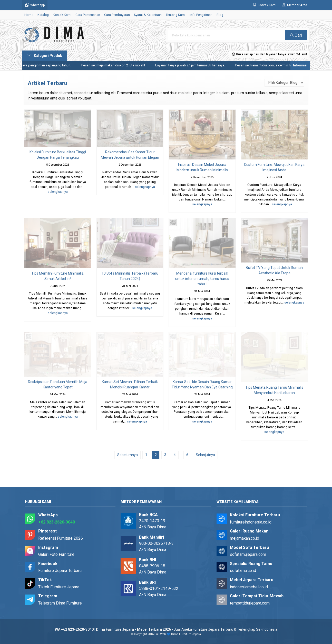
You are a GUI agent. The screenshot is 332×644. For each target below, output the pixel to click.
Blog (220, 15)
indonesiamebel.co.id (249, 587)
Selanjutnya (205, 455)
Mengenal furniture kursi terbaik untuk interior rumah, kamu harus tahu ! (202, 279)
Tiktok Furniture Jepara (59, 587)
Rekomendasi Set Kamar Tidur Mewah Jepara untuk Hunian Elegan (130, 155)
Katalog (43, 15)
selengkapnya (58, 192)
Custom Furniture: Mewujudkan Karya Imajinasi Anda (274, 167)
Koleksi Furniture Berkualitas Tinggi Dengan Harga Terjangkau (58, 155)
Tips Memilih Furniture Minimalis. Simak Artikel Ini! (58, 276)
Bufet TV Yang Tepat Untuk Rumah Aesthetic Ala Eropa (274, 270)
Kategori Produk (45, 56)
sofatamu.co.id (243, 571)
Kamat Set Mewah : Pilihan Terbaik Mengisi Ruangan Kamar (130, 384)
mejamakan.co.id (245, 538)
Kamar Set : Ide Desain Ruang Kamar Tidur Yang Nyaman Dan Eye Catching (202, 384)
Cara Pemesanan (88, 15)
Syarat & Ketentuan (148, 15)
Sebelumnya (128, 455)
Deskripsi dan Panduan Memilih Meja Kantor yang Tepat (58, 384)
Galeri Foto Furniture (56, 554)
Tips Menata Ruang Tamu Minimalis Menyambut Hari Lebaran (274, 390)
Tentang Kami (176, 15)
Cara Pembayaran (117, 15)
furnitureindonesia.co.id (251, 522)
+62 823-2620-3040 (57, 522)
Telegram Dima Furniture (60, 603)
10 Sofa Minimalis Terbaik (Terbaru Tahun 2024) (130, 276)
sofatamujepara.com (248, 554)
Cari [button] (296, 35)
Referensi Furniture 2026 (61, 538)
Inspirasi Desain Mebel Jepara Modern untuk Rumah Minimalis (202, 167)
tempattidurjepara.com (250, 603)
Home (29, 15)
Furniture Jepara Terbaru (60, 571)
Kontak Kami (62, 15)
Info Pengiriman (201, 15)
